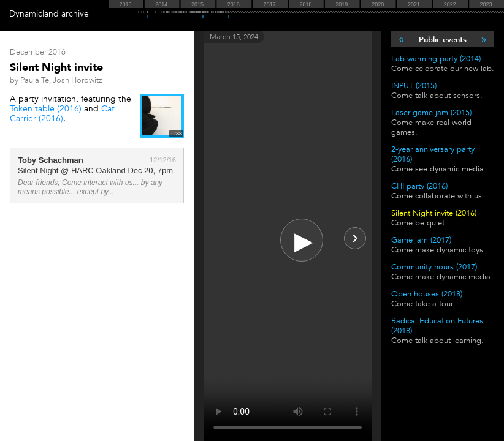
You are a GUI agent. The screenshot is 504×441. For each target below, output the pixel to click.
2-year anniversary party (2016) (433, 154)
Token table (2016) (46, 109)
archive (75, 14)
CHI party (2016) (419, 186)
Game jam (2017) (421, 240)
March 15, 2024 (234, 37)
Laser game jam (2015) (431, 113)
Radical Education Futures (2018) (437, 326)
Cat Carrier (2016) (62, 114)
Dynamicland (34, 14)
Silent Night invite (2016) (434, 213)
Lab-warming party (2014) (436, 59)
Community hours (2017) (434, 267)
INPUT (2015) (414, 86)
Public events (443, 40)
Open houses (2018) (427, 294)
